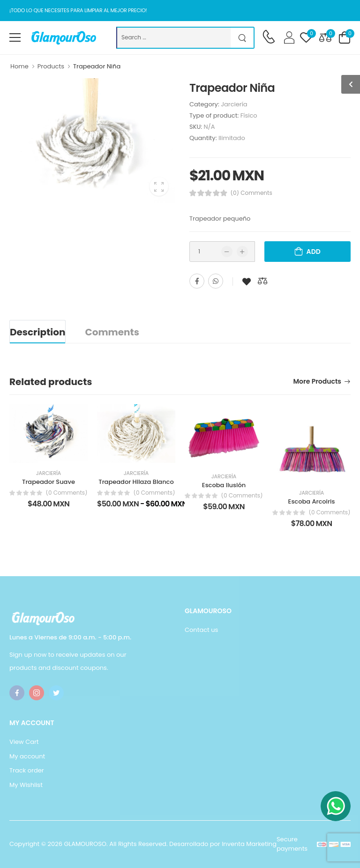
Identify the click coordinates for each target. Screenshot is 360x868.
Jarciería (234, 104)
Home (19, 66)
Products (51, 66)
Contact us (201, 630)
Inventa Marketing (249, 844)
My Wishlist (26, 785)
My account (27, 756)
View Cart (24, 742)
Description (37, 332)
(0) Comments (251, 193)
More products (317, 382)
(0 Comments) (66, 493)
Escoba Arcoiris (312, 501)
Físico (249, 115)
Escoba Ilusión (224, 485)
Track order (27, 770)
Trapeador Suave (49, 482)
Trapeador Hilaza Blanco (136, 482)
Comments (112, 332)
